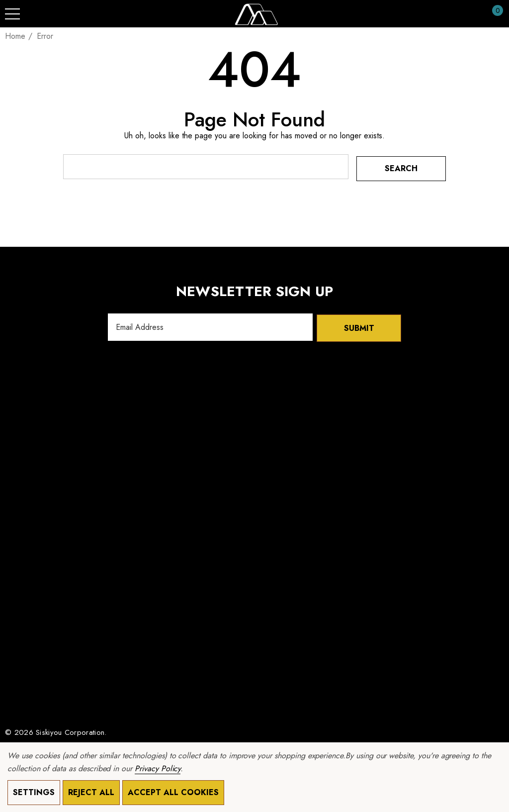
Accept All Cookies (173, 792)
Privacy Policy (158, 768)
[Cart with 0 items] (492, 14)
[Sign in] (473, 14)
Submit (359, 326)
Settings (34, 792)
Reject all (91, 792)
